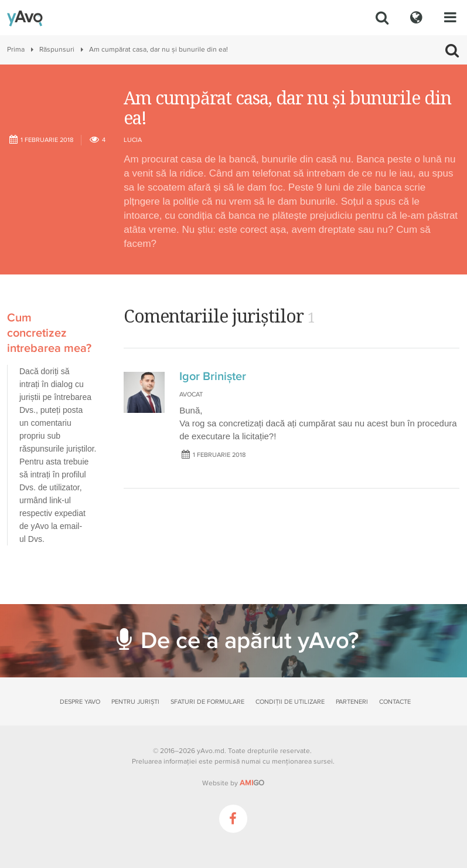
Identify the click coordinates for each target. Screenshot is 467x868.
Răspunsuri (57, 50)
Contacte (395, 702)
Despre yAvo (80, 702)
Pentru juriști (135, 702)
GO (252, 783)
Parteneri (352, 702)
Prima (16, 50)
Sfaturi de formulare (207, 702)
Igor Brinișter (213, 377)
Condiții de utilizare (290, 702)
